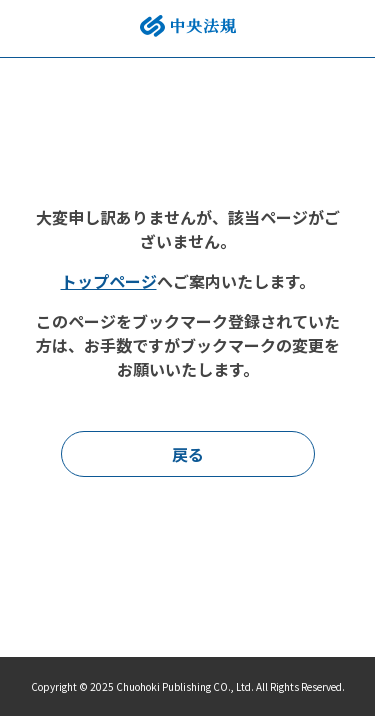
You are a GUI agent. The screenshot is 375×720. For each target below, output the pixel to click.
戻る (188, 454)
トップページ (109, 281)
